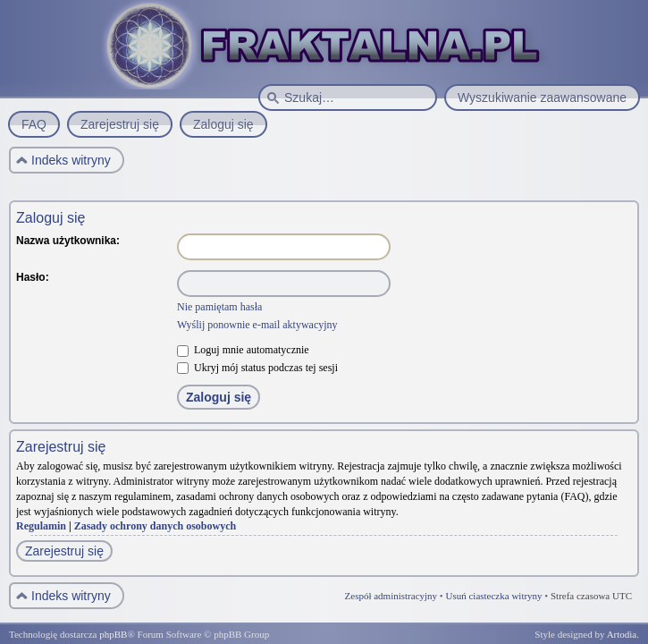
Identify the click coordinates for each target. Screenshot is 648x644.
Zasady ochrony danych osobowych (156, 526)
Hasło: (33, 277)
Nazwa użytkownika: (68, 241)
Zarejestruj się (64, 551)
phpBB (113, 634)
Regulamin (41, 526)
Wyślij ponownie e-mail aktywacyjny (257, 325)
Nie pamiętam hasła (219, 307)
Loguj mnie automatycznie (243, 350)
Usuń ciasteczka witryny (493, 596)
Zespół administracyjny (391, 596)
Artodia (622, 634)
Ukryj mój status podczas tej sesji (257, 368)
